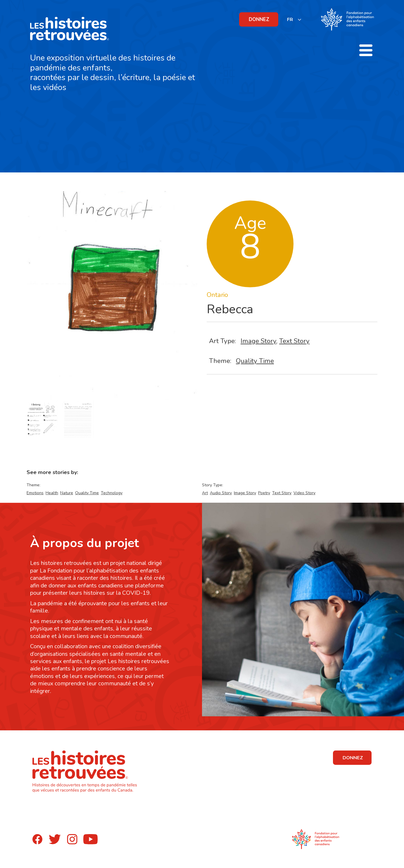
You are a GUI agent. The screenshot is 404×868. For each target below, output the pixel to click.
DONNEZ (259, 19)
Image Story (258, 341)
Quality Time (255, 361)
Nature (67, 493)
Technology (112, 493)
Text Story (294, 341)
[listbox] (294, 19)
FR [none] (290, 20)
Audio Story (221, 493)
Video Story (304, 493)
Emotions (35, 493)
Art (205, 493)
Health (52, 493)
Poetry (264, 493)
